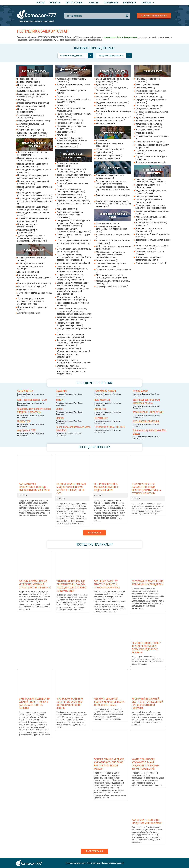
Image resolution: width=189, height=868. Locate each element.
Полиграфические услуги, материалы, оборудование (74, 115)
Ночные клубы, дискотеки (149, 121)
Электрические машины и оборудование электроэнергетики (74, 350)
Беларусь (55, 3)
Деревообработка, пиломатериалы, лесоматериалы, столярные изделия (74, 203)
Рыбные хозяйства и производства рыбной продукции (34, 220)
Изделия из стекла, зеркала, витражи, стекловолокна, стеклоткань (70, 215)
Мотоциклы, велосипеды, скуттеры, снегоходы (113, 282)
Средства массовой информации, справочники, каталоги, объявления (113, 189)
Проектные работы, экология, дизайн (153, 241)
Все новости (94, 533)
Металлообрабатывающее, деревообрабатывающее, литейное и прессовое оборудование (74, 257)
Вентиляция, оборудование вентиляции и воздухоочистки (151, 180)
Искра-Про (100, 409)
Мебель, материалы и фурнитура (33, 103)
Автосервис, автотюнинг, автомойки (113, 236)
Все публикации (94, 851)
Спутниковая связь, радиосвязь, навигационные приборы (111, 182)
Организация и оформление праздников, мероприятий (149, 125)
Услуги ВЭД (63, 135)
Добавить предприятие (155, 16)
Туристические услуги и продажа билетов (151, 152)
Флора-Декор (140, 391)
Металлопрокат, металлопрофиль (74, 263)
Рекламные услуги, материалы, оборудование (71, 127)
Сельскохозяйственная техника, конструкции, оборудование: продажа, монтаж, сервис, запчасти (74, 311)
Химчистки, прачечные (29, 313)
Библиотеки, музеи (145, 88)
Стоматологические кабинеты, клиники (110, 107)
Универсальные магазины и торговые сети (31, 116)
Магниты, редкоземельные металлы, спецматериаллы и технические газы (74, 243)
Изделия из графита (67, 209)
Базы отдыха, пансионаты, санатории (148, 80)
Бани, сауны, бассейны (147, 84)
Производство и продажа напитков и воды (35, 188)
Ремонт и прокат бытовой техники (34, 283)
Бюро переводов (65, 96)
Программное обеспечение (70, 123)
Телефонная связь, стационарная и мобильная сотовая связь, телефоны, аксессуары (114, 204)
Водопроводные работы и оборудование (148, 186)
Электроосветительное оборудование (68, 356)
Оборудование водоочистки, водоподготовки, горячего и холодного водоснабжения (70, 277)
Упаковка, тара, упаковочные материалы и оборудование (71, 336)
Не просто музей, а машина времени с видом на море (106, 487)
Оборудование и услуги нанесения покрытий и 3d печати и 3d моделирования (73, 291)
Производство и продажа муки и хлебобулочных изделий (33, 177)
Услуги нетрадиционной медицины (114, 117)
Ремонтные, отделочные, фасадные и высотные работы (152, 247)
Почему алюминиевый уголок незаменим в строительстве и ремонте (35, 584)
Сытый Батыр (25, 391)
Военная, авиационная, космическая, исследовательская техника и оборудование (74, 177)
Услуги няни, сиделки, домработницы (35, 294)
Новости (94, 3)
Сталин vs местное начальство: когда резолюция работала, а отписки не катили (146, 489)
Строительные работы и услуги (151, 263)
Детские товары (105, 84)
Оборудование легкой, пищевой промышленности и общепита (72, 298)
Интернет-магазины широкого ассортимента (31, 86)
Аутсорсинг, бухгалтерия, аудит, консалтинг (71, 80)
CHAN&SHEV (101, 418)
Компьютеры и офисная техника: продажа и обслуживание (33, 95)
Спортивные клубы (145, 133)
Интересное (130, 3)
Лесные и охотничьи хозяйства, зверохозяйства (32, 154)
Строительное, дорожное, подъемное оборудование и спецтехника (74, 318)
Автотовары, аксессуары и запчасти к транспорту (113, 242)
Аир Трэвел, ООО (26, 430)
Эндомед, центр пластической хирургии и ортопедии (34, 410)
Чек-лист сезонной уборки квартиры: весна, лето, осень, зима (110, 702)
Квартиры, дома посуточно (149, 105)
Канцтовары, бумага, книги (31, 91)
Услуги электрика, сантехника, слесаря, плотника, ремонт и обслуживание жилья (31, 301)
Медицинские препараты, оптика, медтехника (112, 98)
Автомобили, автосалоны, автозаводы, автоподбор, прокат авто (111, 229)
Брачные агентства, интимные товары (31, 259)
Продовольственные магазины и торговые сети (33, 159)
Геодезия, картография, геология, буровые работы (151, 192)
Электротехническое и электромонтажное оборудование (74, 361)
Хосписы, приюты (105, 123)
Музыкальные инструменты (150, 118)
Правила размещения (75, 863)
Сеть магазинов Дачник (146, 421)
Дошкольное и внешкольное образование (110, 145)
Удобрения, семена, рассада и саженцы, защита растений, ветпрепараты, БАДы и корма (32, 238)
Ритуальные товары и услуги (32, 287)
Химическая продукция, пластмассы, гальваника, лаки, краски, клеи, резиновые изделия (74, 343)
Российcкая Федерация (26, 394)
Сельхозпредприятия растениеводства (27, 231)
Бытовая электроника (29, 82)
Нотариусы (63, 105)
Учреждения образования (109, 155)
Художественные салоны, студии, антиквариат (151, 158)
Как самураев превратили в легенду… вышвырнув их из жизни (34, 487)
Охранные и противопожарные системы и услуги (71, 109)
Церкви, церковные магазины (150, 162)
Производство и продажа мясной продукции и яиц (33, 182)
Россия (41, 3)
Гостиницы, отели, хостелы (149, 97)
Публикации (111, 3)
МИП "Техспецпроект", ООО (32, 400)
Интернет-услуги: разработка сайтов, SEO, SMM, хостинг (74, 100)
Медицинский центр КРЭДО (148, 412)
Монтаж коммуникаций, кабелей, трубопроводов (151, 218)
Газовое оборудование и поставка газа (73, 184)
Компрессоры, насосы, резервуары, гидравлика (73, 236)
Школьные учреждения (108, 158)
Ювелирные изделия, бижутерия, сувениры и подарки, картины (33, 134)
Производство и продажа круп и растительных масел (32, 165)
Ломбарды (23, 100)
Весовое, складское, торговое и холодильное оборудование (72, 170)
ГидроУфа (61, 391)
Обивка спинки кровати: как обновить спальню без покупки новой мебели (109, 764)
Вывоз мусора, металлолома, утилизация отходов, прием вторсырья (31, 266)
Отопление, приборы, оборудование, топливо (153, 235)
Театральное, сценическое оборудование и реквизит (70, 324)
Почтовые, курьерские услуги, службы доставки (110, 177)
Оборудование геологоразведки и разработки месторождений (73, 284)
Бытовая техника (28, 79)
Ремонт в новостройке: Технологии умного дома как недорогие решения (146, 648)
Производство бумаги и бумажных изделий (73, 304)
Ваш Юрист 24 (102, 400)
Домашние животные (28, 272)
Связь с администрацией (112, 863)
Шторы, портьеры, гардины (31, 130)
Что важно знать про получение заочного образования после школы (70, 703)
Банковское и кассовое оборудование (68, 165)
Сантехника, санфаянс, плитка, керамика (150, 253)
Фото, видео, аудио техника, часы (34, 121)
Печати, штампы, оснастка (70, 120)
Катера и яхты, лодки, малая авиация (113, 271)
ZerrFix (60, 409)
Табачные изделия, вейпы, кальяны (152, 137)
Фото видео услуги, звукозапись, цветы (33, 308)
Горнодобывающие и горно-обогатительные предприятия (72, 196)
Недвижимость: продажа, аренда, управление (151, 224)
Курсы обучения (105, 152)
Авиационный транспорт (109, 223)
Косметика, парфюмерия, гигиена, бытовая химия (112, 89)
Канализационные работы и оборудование (149, 201)
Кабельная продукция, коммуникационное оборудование (74, 230)
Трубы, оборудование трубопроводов (74, 330)
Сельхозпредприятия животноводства (27, 225)
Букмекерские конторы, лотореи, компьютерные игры (151, 92)
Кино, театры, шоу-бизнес (148, 109)
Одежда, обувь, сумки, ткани (31, 106)
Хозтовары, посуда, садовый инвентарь (31, 125)
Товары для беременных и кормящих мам (113, 113)
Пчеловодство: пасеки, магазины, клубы (33, 214)
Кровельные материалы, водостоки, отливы (152, 212)
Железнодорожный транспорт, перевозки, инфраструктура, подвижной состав (110, 255)
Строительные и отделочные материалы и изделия (149, 258)
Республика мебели (105, 391)
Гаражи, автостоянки (107, 260)
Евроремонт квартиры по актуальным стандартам (148, 583)
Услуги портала (93, 863)
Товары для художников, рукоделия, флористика (152, 146)
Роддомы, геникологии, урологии (113, 102)
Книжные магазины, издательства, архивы (152, 113)
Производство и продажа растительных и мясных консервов (35, 194)
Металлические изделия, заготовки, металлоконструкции (74, 250)
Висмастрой (24, 421)
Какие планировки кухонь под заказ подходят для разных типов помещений (146, 764)
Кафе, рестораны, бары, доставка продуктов (151, 101)
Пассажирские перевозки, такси (112, 287)
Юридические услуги (67, 146)
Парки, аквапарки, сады (148, 130)
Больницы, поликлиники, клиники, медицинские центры (112, 80)
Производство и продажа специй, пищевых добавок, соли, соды (33, 208)
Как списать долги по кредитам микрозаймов (147, 821)
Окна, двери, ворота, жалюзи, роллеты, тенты (149, 230)
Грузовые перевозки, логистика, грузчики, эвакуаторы (111, 265)
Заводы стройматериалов (149, 196)
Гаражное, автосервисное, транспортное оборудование (71, 190)
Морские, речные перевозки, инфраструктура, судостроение (111, 276)
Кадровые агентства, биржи (110, 149)
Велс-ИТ (60, 400)
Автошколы (103, 140)
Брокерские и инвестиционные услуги (71, 92)
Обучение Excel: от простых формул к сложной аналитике (107, 584)
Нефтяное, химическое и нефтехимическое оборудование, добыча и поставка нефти (72, 269)
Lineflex (60, 418)
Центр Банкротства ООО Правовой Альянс (146, 401)
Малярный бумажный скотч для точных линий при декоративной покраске (147, 703)
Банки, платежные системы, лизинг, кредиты (73, 86)
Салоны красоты (26, 290)
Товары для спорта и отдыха (150, 142)
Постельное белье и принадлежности (27, 110)
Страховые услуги (66, 132)
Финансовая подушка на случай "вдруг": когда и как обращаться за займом (35, 703)
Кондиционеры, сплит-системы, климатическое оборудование (151, 207)
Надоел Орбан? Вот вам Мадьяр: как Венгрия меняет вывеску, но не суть (71, 489)
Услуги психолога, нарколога (111, 120)
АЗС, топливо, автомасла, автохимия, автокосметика (114, 247)
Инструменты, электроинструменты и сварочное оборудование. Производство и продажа (73, 223)
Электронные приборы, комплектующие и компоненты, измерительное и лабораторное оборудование (72, 370)
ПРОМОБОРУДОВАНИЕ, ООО (110, 427)
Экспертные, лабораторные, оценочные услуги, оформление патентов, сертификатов (72, 141)
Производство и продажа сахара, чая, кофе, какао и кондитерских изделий (35, 201)
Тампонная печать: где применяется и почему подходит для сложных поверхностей (72, 586)
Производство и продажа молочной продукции (34, 171)
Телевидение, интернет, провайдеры (113, 197)
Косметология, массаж (108, 93)
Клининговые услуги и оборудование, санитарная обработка (35, 278)
